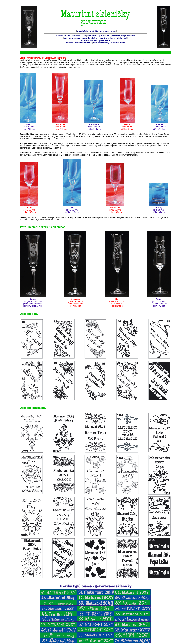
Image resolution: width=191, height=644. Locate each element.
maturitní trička (63, 36)
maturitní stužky (90, 38)
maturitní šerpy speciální (124, 36)
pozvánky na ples (72, 38)
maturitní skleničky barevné (79, 43)
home (113, 31)
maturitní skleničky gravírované (95, 40)
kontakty (94, 31)
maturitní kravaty (101, 43)
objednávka (83, 31)
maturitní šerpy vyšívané (99, 36)
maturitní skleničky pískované (113, 38)
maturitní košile (118, 43)
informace (104, 31)
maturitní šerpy (79, 36)
